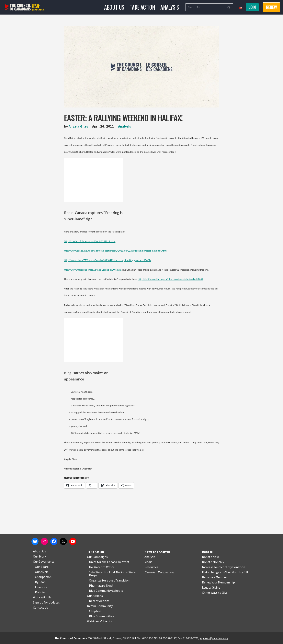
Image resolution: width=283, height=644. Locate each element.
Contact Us (40, 607)
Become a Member (215, 577)
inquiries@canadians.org (214, 638)
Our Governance (44, 561)
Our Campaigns (97, 557)
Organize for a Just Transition (109, 580)
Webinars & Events (100, 621)
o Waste (109, 567)
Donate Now (210, 557)
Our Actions (95, 596)
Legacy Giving (211, 587)
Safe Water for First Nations (108, 572)
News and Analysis (158, 552)
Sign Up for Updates (46, 602)
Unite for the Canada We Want (109, 562)
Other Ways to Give (215, 593)
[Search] (205, 7)
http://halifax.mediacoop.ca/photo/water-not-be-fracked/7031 (170, 279)
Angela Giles (78, 126)
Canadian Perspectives (159, 572)
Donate (207, 552)
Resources (151, 567)
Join (252, 7)
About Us (114, 7)
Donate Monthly (213, 562)
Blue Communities (102, 616)
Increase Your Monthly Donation (224, 567)
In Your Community (100, 606)
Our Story (39, 556)
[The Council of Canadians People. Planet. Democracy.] (25, 7)
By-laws (40, 582)
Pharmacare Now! (101, 585)
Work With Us (42, 597)
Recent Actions (99, 601)
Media (148, 562)
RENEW (271, 7)
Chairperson (43, 577)
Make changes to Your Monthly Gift (225, 572)
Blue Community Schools (106, 591)
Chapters (95, 611)
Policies (40, 592)
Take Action (142, 7)
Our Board (42, 567)
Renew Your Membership (218, 582)
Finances (41, 587)
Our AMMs (42, 572)
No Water (96, 567)
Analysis (170, 7)
